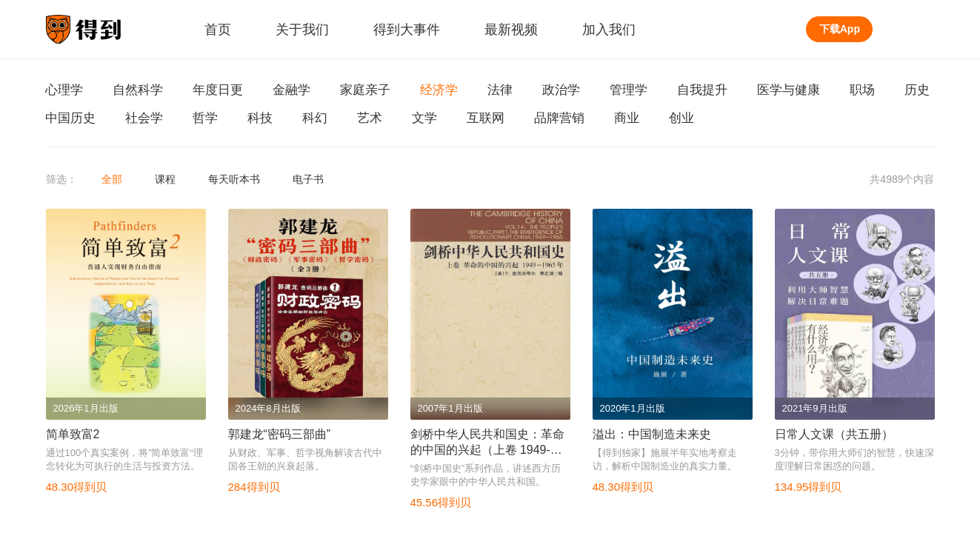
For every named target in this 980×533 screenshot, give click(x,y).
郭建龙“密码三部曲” (280, 434)
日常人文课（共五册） (834, 434)
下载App (840, 29)
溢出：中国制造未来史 (652, 434)
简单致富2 (73, 434)
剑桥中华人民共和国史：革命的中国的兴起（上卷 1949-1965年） (487, 450)
